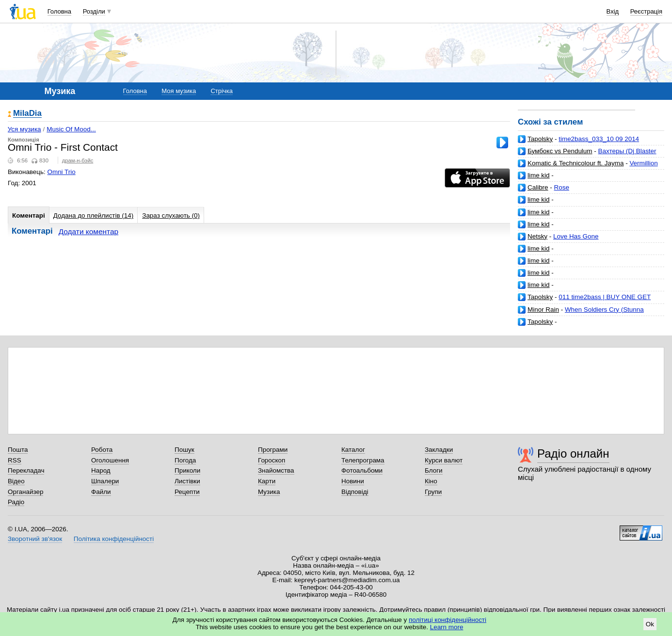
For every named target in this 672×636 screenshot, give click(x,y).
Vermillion (643, 163)
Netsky (537, 236)
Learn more (447, 627)
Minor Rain (543, 310)
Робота (102, 450)
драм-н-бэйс (78, 160)
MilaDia (27, 114)
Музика (269, 492)
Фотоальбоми (362, 470)
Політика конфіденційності (114, 539)
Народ (101, 470)
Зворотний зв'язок (35, 539)
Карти (267, 481)
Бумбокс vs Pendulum (560, 151)
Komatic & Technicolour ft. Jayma (576, 163)
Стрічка (221, 91)
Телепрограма (363, 460)
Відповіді (355, 492)
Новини (353, 481)
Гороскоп (272, 460)
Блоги (434, 470)
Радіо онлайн (573, 453)
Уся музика (24, 129)
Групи (433, 492)
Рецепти (187, 492)
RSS (15, 460)
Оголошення (110, 460)
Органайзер (25, 492)
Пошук (184, 450)
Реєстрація (646, 11)
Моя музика (179, 91)
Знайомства (276, 470)
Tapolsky (540, 139)
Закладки (439, 450)
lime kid (539, 175)
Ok (650, 624)
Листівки (187, 481)
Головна (59, 11)
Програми (273, 450)
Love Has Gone (576, 236)
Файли (101, 492)
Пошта (18, 450)
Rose (562, 187)
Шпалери (105, 481)
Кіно (431, 481)
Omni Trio (62, 172)
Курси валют (444, 460)
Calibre (538, 187)
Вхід (613, 11)
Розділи (94, 11)
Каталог (353, 450)
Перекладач (26, 470)
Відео (16, 481)
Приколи (187, 470)
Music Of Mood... (71, 129)
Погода (185, 460)
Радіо (16, 502)
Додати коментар (88, 231)
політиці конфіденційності (448, 620)
